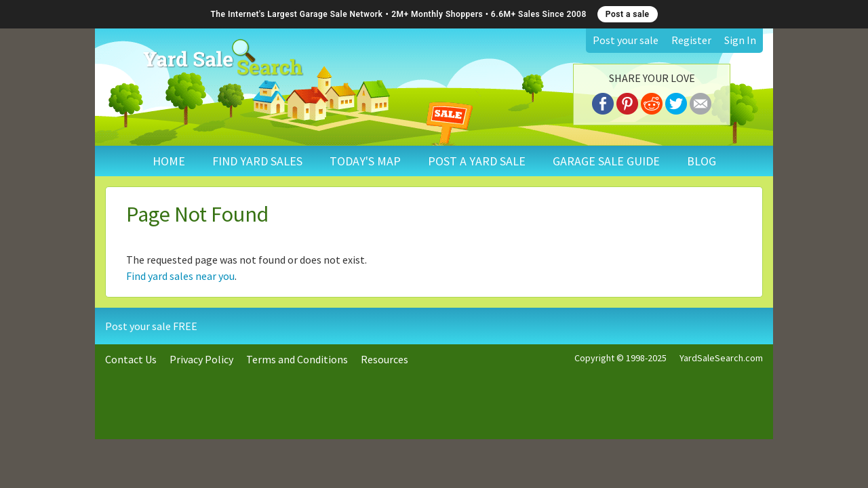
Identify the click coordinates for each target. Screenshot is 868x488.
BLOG (702, 161)
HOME (169, 161)
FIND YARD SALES (257, 161)
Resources (384, 359)
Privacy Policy (201, 359)
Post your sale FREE (151, 326)
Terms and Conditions (297, 359)
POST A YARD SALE (477, 161)
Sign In (740, 40)
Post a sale (628, 14)
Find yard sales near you (180, 276)
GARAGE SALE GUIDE (606, 161)
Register (691, 40)
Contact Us (131, 359)
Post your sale (626, 40)
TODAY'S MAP (365, 161)
